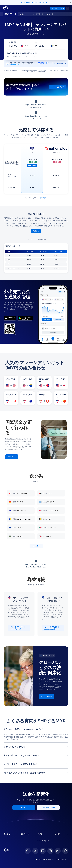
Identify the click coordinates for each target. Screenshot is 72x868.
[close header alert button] (70, 2)
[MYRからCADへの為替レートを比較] (11, 398)
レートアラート (38, 14)
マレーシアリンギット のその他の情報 (19, 628)
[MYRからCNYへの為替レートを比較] (61, 398)
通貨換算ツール (10, 14)
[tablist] (36, 239)
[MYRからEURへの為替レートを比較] (28, 382)
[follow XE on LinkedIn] (43, 851)
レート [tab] (30, 239)
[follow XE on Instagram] (50, 851)
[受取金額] (15, 46)
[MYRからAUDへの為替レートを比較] (28, 398)
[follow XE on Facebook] (28, 851)
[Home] (5, 8)
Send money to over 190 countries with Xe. (34, 2)
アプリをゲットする (58, 8)
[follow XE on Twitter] (35, 851)
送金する (50, 14)
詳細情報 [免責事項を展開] (44, 198)
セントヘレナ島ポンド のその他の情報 (53, 628)
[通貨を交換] (36, 46)
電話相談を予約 (61, 64)
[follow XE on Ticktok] (65, 851)
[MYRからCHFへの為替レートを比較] (44, 398)
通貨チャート (25, 14)
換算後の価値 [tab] (42, 239)
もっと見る (36, 546)
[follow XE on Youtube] (58, 851)
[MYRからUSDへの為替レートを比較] (11, 382)
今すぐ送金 (32, 166)
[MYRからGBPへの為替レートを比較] (44, 382)
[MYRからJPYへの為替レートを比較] (61, 382)
